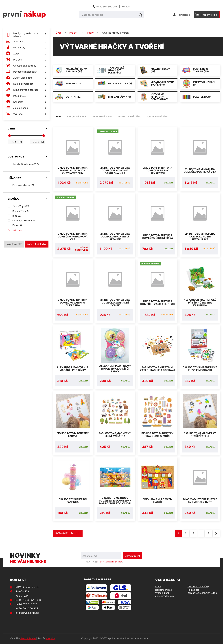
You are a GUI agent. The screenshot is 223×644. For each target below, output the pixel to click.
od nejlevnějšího (130, 117)
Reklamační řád (164, 591)
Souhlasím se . (104, 563)
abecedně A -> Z (77, 117)
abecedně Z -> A (102, 117)
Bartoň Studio (28, 639)
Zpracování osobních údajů (202, 594)
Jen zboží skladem (26, 164)
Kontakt (126, 7)
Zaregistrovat (133, 557)
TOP (58, 117)
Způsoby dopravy (165, 597)
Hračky (90, 33)
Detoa (17, 225)
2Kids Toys (21, 206)
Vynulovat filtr (14, 244)
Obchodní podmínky (198, 588)
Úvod (59, 33)
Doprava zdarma (23, 185)
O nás (158, 588)
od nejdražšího (158, 117)
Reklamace (193, 591)
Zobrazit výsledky (37, 244)
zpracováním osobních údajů (110, 563)
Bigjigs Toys (21, 211)
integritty (50, 639)
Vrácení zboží (163, 594)
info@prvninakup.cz (27, 614)
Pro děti (74, 33)
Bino (17, 216)
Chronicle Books (24, 221)
